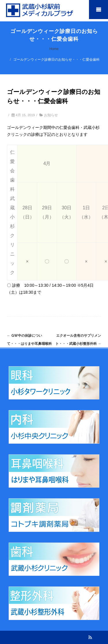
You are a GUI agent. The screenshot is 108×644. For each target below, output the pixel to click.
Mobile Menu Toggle (98, 10)
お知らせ (51, 115)
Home (54, 49)
